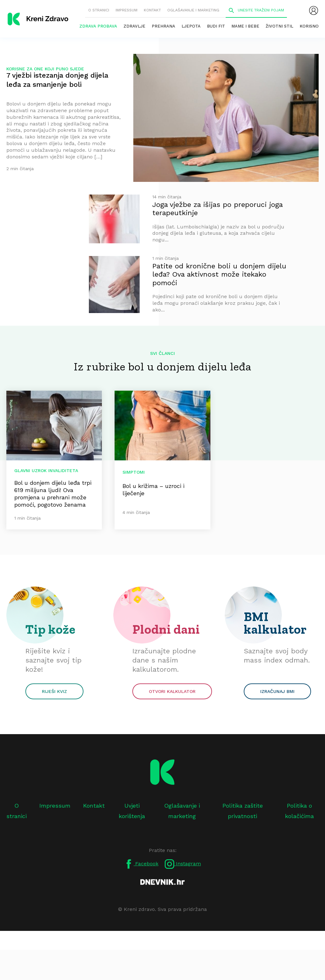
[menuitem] (314, 10)
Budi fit (216, 26)
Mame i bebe (245, 26)
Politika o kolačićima (299, 811)
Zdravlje (134, 26)
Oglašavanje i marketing (193, 10)
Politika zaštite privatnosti (243, 811)
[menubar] (314, 10)
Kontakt (152, 10)
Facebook (141, 864)
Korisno (309, 26)
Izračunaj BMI (277, 691)
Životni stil (279, 26)
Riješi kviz (54, 691)
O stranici (99, 10)
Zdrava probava (98, 26)
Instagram (183, 864)
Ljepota (191, 26)
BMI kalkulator (275, 623)
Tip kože (50, 629)
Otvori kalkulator (172, 691)
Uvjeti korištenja (132, 811)
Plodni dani (166, 629)
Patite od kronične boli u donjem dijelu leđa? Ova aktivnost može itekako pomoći (219, 274)
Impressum (126, 10)
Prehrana (163, 26)
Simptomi (134, 472)
